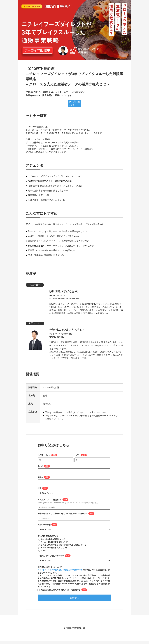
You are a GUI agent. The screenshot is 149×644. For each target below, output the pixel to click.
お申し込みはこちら (74, 106)
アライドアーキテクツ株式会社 (51, 573)
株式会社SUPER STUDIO (75, 573)
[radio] (74, 542)
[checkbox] (74, 548)
